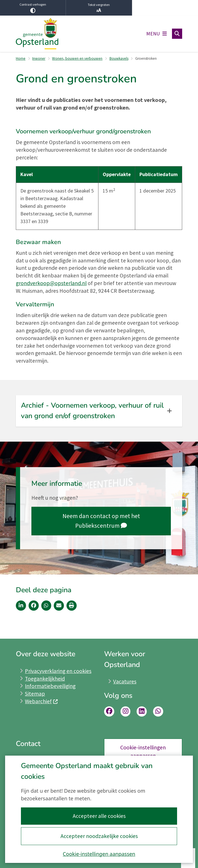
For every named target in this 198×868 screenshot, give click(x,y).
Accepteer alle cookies (99, 816)
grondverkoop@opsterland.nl (51, 283)
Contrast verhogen (33, 8)
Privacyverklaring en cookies (58, 671)
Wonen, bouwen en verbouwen (77, 58)
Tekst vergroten (99, 8)
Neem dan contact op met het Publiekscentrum (101, 521)
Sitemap (35, 694)
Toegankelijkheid (45, 679)
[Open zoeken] (177, 34)
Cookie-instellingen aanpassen (99, 854)
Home (21, 58)
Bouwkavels (119, 58)
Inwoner (39, 58)
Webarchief (41, 701)
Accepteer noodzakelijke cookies (99, 836)
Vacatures (125, 681)
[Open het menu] (157, 34)
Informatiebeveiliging (50, 686)
